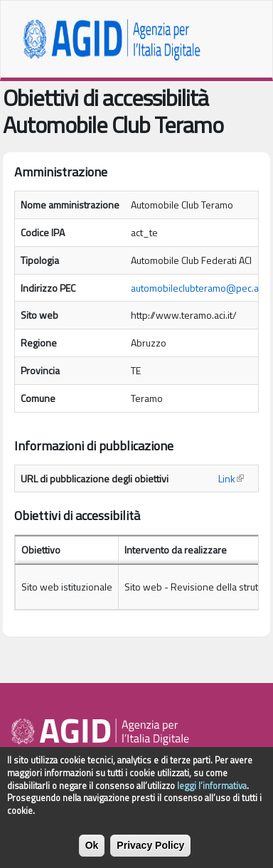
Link (231, 478)
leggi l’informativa (212, 793)
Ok (92, 852)
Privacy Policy (150, 852)
